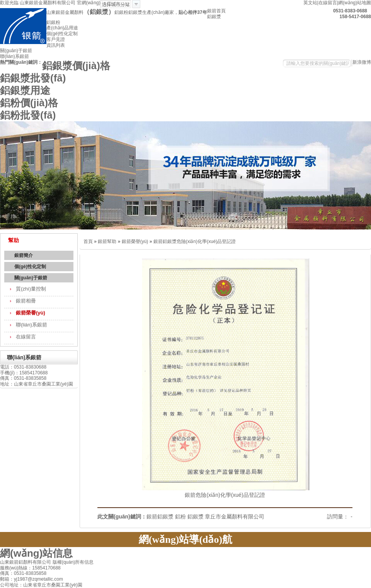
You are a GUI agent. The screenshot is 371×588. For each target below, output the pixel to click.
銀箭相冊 (26, 301)
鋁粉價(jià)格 (29, 103)
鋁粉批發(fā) (28, 115)
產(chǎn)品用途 (62, 28)
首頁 (88, 241)
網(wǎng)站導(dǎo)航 (185, 540)
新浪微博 (362, 62)
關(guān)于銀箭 (16, 51)
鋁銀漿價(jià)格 (76, 66)
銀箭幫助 (107, 241)
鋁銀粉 (53, 22)
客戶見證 (56, 39)
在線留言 (328, 3)
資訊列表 (56, 45)
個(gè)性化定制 (62, 34)
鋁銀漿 (214, 17)
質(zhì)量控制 (31, 289)
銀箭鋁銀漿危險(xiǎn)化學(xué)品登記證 (195, 241)
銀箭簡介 (24, 255)
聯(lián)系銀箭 (14, 56)
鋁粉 (180, 517)
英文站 (310, 3)
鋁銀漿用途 (25, 90)
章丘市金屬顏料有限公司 (235, 517)
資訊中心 (249, 555)
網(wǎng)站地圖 (355, 3)
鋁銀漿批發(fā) (33, 78)
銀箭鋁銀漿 (160, 517)
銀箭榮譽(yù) (31, 313)
